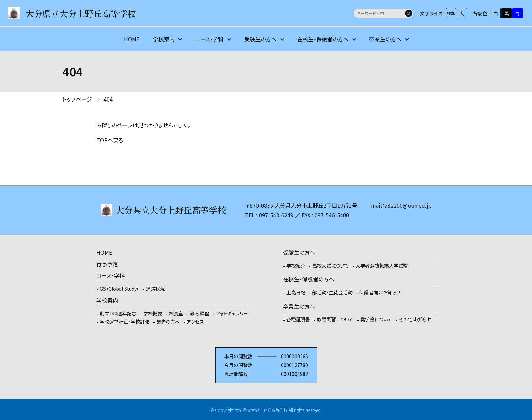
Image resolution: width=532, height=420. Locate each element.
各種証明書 (298, 319)
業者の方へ (168, 322)
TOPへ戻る (110, 140)
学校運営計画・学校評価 (125, 322)
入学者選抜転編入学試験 (382, 266)
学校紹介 (296, 266)
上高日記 (296, 292)
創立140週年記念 (118, 313)
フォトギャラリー (232, 313)
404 (108, 99)
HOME (132, 39)
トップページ (77, 99)
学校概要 (153, 313)
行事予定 (107, 264)
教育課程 (199, 313)
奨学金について (376, 319)
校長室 (176, 313)
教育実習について (335, 319)
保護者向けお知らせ (380, 292)
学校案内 (164, 39)
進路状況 (155, 289)
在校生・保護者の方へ (323, 39)
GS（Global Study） (119, 289)
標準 (451, 13)
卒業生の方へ (385, 39)
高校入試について (330, 266)
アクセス (195, 322)
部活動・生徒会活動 (332, 292)
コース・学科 (209, 39)
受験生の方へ (260, 39)
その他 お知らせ (415, 319)
